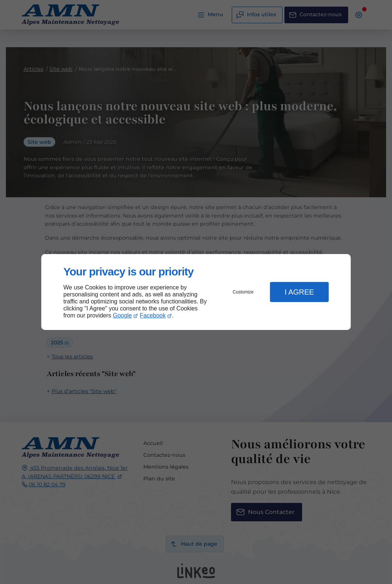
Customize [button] (243, 292)
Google (122, 315)
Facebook (153, 315)
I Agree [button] (299, 292)
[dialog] (196, 292)
